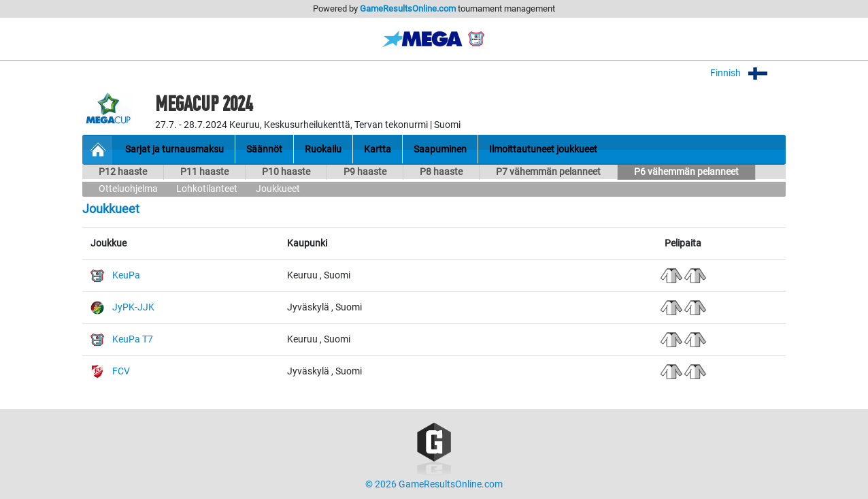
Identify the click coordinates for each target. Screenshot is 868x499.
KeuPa (126, 275)
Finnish (748, 73)
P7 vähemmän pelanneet (548, 172)
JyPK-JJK (133, 307)
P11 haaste (204, 172)
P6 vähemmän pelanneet (686, 172)
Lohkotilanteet (207, 189)
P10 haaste (286, 172)
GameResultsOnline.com (408, 9)
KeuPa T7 (133, 339)
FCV (121, 371)
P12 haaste (123, 172)
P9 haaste (365, 172)
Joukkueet (278, 189)
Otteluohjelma (128, 189)
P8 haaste (441, 172)
